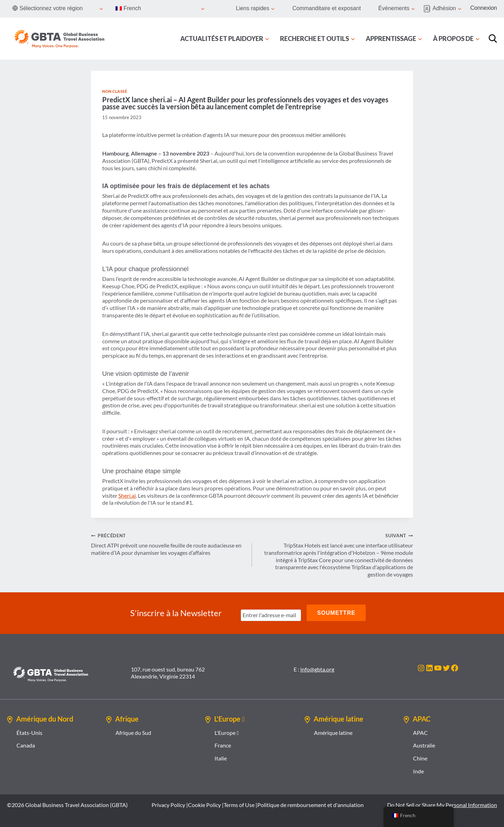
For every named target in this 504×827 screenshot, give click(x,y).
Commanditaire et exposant (327, 8)
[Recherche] (493, 39)
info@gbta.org (317, 668)
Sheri (124, 495)
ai (134, 495)
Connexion (484, 8)
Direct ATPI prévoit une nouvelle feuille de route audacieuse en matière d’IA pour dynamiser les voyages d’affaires (169, 544)
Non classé (115, 91)
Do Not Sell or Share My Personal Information (442, 804)
